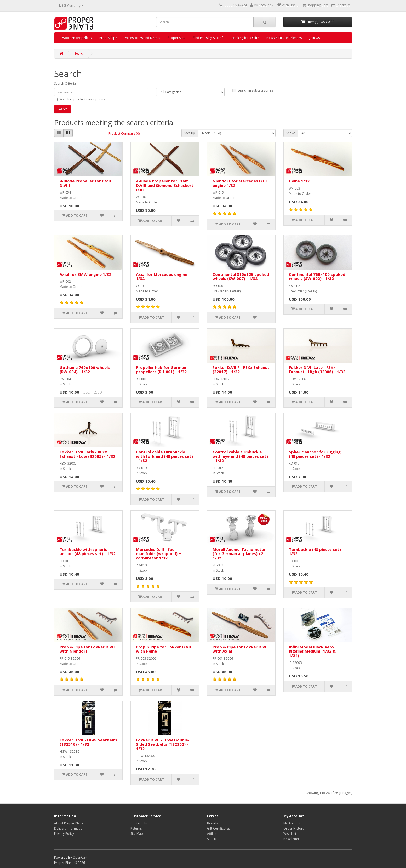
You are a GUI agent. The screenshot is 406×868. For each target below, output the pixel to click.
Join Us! (315, 38)
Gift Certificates (218, 828)
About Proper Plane (69, 823)
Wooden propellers (77, 38)
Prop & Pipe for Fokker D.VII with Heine (164, 649)
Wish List (290, 834)
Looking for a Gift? (245, 38)
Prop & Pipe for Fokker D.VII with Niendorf (87, 649)
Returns (136, 828)
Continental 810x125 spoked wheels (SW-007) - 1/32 (241, 276)
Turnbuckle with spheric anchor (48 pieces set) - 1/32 (88, 552)
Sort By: (190, 133)
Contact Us (139, 823)
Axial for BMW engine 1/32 (85, 274)
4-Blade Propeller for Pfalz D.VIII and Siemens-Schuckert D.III (165, 185)
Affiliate (213, 834)
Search (79, 53)
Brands (212, 823)
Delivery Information (69, 828)
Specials (213, 839)
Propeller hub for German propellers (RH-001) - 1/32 (161, 370)
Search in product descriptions (79, 99)
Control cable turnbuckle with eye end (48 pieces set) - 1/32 (240, 456)
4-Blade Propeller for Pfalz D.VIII (86, 183)
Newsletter (291, 839)
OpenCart (80, 857)
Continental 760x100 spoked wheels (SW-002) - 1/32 (317, 276)
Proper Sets (176, 38)
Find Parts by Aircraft (208, 38)
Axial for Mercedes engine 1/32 (162, 276)
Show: (291, 133)
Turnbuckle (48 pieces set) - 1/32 (316, 552)
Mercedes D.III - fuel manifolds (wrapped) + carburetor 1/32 (158, 554)
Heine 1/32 (299, 181)
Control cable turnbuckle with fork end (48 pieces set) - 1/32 (164, 456)
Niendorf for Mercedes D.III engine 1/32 (240, 183)
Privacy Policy (64, 834)
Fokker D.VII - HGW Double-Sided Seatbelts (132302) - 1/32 (163, 744)
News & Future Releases (284, 38)
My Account (292, 823)
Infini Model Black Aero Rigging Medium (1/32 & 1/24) (312, 651)
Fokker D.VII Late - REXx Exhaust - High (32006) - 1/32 (317, 370)
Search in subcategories (253, 90)
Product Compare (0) (124, 133)
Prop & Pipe (108, 38)
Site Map (137, 834)
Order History (294, 828)
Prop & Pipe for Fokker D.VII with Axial (240, 649)
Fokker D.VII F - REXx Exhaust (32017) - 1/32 (241, 370)
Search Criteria (65, 84)
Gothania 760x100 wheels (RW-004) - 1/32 (85, 370)
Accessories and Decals (142, 38)
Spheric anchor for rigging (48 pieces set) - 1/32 (315, 454)
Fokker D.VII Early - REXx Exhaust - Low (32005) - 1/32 (87, 454)
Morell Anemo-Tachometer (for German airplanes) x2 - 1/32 (239, 554)
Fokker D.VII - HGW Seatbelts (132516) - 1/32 (88, 742)
